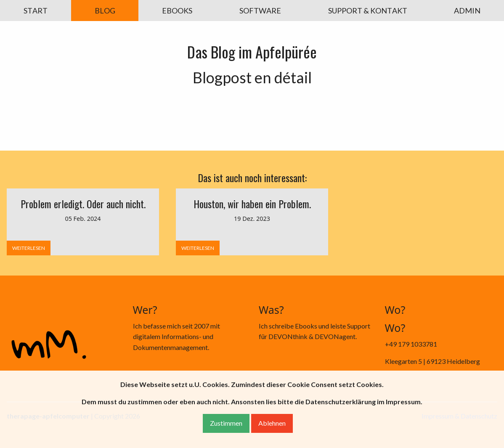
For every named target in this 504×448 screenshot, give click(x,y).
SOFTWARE (260, 11)
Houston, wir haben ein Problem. (252, 204)
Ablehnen (272, 423)
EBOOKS (177, 11)
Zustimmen (226, 423)
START (36, 11)
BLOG (105, 11)
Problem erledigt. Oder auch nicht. (83, 204)
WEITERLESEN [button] (29, 248)
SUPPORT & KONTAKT (368, 11)
